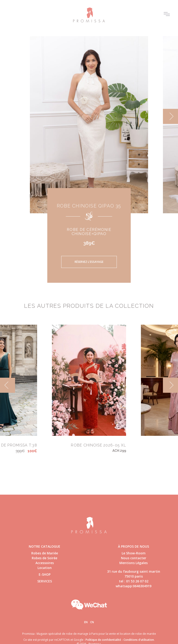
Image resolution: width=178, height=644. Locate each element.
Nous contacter (134, 558)
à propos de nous (133, 546)
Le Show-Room (134, 553)
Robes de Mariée (45, 553)
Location (45, 568)
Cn (92, 622)
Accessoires (45, 563)
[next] (170, 116)
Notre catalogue (44, 546)
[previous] (8, 385)
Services (45, 581)
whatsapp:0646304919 (133, 586)
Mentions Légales (133, 563)
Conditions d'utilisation (139, 640)
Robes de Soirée (44, 558)
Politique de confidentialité (103, 640)
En (86, 622)
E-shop (45, 574)
